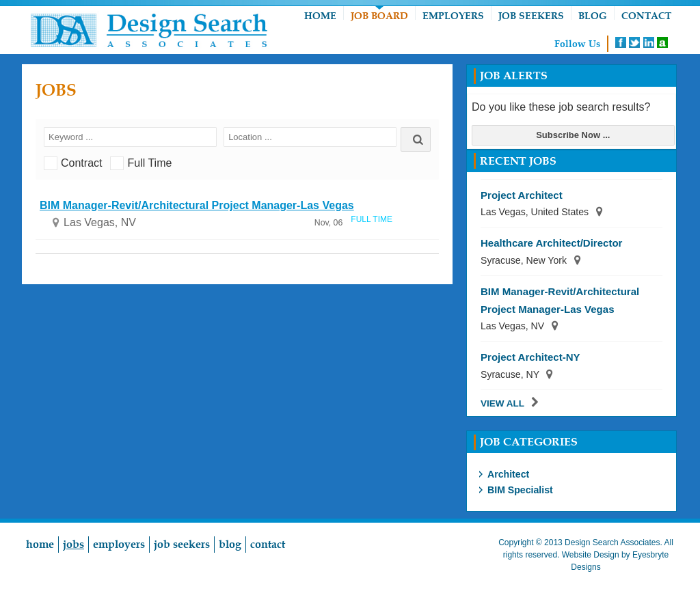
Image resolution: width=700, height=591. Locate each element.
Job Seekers (531, 16)
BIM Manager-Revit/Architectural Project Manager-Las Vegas (197, 205)
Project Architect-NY (530, 357)
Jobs (73, 545)
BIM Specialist (520, 490)
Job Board (379, 16)
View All (502, 403)
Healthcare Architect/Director (551, 243)
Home (320, 16)
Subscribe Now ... (573, 135)
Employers (453, 16)
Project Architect (522, 195)
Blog (593, 16)
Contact (646, 16)
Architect (508, 474)
